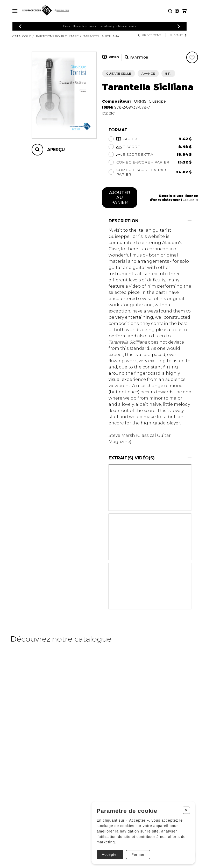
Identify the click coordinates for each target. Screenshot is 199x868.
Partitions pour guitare (57, 36)
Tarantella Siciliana (101, 36)
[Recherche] (170, 11)
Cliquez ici (190, 200)
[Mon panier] (184, 11)
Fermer (138, 855)
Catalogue (22, 36)
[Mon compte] (177, 11)
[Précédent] (20, 26)
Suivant (178, 35)
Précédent (150, 35)
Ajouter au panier (120, 198)
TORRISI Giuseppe (149, 101)
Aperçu (56, 150)
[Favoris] (192, 57)
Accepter (110, 855)
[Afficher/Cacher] (190, 221)
